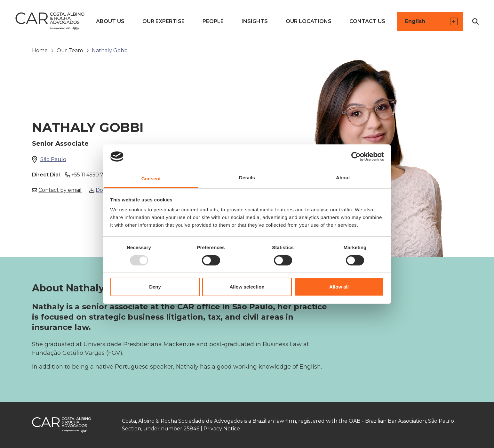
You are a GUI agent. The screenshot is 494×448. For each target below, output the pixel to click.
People (213, 21)
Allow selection (247, 287)
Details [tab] (247, 178)
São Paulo (53, 159)
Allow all (339, 287)
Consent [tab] (151, 179)
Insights (255, 21)
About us (110, 21)
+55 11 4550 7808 (89, 175)
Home (40, 50)
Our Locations (309, 21)
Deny (155, 287)
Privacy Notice (222, 429)
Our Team (70, 50)
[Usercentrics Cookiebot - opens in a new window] (356, 157)
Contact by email (57, 190)
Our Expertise (163, 21)
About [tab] (343, 178)
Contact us (367, 21)
